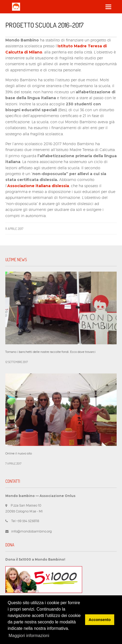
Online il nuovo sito (19, 454)
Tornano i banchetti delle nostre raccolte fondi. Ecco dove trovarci (50, 352)
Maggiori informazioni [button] (29, 636)
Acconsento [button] (100, 620)
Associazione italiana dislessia (38, 186)
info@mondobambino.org (32, 531)
